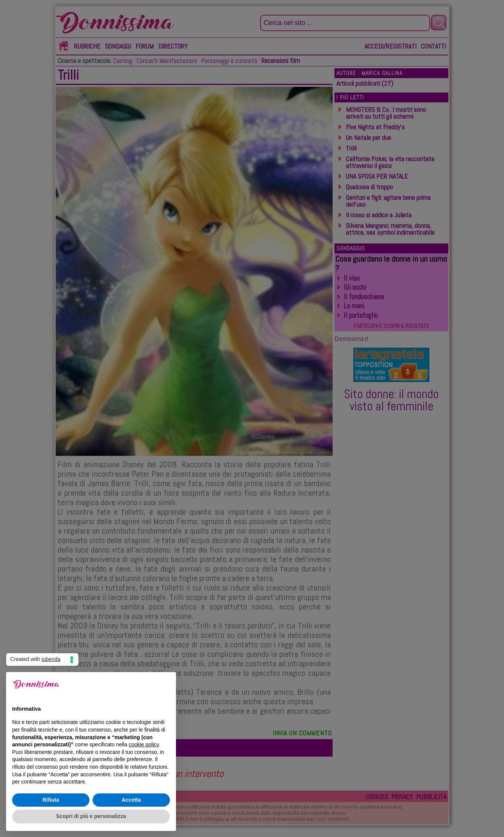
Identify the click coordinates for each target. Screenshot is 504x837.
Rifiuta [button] (51, 800)
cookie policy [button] (144, 744)
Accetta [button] (131, 800)
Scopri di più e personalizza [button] (91, 816)
